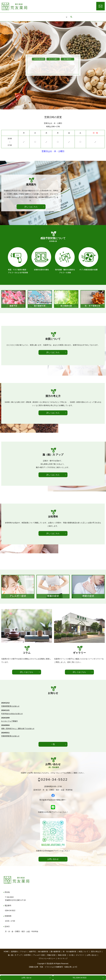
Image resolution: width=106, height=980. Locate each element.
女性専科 (27, 961)
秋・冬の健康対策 (70, 957)
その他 (71, 961)
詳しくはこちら (31, 267)
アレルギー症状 (39, 961)
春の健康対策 (43, 957)
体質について (84, 957)
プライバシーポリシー (47, 964)
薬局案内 (42, 15)
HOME (28, 15)
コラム (71, 15)
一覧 (53, 750)
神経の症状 (62, 961)
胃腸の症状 (51, 961)
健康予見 (33, 957)
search (81, 16)
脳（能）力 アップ (15, 961)
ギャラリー (80, 961)
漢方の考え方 (96, 957)
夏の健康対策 (55, 957)
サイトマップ (63, 964)
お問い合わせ (26, 978)
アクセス (57, 15)
